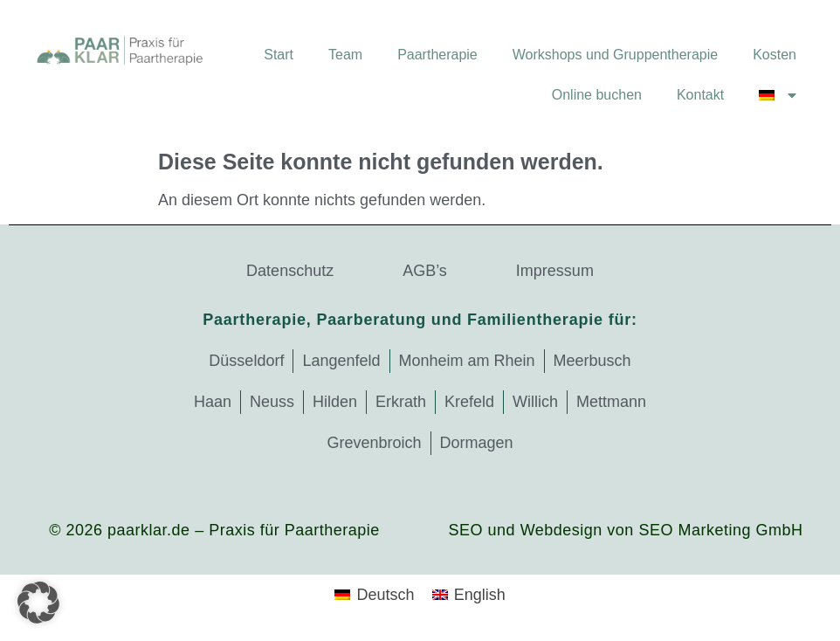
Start (279, 55)
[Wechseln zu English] (469, 595)
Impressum (555, 271)
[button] (38, 603)
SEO (466, 530)
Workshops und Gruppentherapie (615, 55)
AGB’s (425, 271)
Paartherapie (437, 55)
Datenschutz (290, 271)
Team (345, 55)
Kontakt (700, 95)
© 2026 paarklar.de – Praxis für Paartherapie (214, 530)
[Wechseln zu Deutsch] (374, 595)
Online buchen (597, 95)
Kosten (775, 55)
